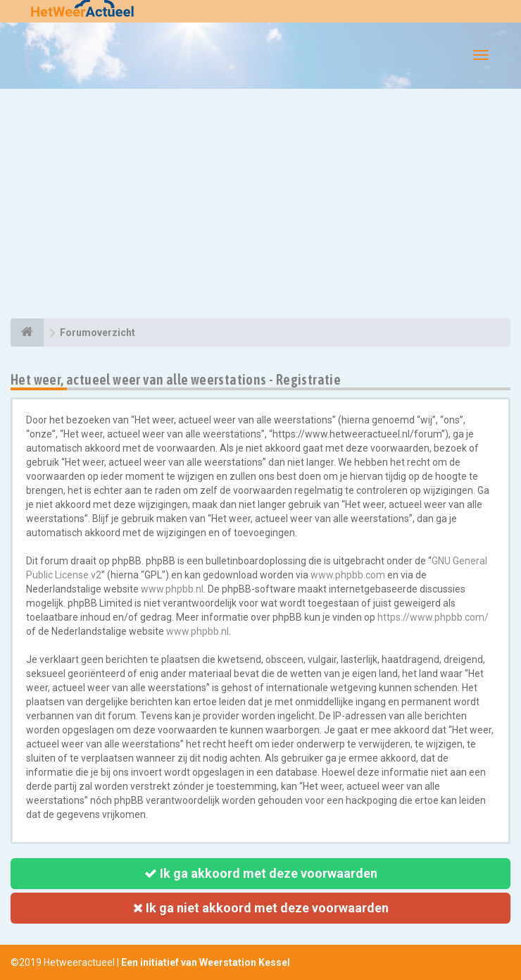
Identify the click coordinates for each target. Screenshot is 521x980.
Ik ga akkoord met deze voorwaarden (261, 873)
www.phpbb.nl (172, 589)
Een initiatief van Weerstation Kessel (206, 962)
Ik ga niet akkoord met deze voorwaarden (261, 908)
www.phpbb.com (348, 575)
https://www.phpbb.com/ (433, 617)
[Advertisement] (260, 206)
